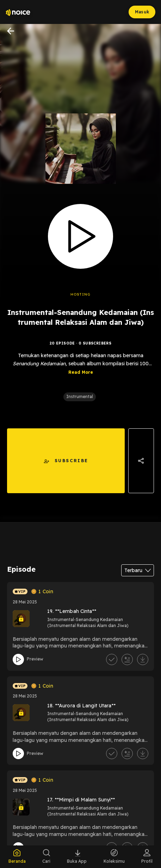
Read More (81, 374)
